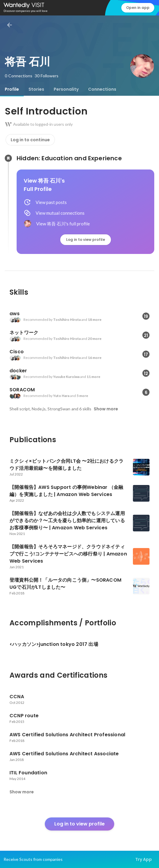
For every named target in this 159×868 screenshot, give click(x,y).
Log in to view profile (86, 240)
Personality (66, 89)
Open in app (138, 8)
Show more (106, 409)
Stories (36, 89)
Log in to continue (30, 140)
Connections (102, 89)
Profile (12, 89)
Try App (144, 859)
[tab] (12, 89)
